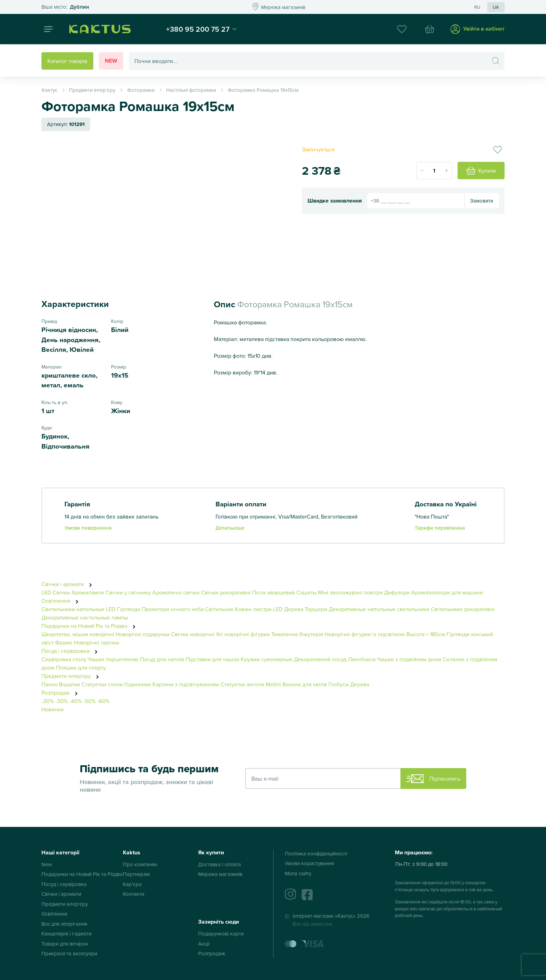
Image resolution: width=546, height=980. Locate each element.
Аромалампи (88, 592)
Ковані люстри (253, 609)
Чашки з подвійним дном (409, 659)
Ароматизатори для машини (447, 592)
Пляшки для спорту (81, 667)
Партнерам (136, 874)
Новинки (53, 709)
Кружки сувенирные (267, 659)
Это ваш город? (65, 7)
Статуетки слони (102, 684)
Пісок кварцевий (274, 592)
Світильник (219, 609)
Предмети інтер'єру (72, 676)
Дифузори (397, 592)
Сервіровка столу (64, 659)
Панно (49, 684)
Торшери (316, 609)
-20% (48, 701)
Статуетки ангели (242, 684)
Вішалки (69, 684)
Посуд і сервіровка (71, 651)
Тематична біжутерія (297, 634)
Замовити (482, 201)
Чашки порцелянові (113, 659)
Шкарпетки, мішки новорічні (78, 634)
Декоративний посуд (320, 659)
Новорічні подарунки (143, 634)
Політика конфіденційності (316, 853)
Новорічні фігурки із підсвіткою (365, 634)
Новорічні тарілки (96, 642)
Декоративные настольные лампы (85, 617)
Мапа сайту (298, 873)
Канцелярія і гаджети (67, 934)
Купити (481, 171)
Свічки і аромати (69, 584)
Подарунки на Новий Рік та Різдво (90, 626)
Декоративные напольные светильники (379, 609)
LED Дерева (288, 609)
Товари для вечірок (65, 944)
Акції (204, 944)
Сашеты (306, 592)
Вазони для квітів (305, 684)
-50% (89, 701)
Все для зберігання (64, 924)
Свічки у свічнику (128, 592)
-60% (103, 701)
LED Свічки (56, 592)
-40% (76, 701)
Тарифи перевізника (440, 528)
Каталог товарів (67, 61)
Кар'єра (132, 884)
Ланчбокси (362, 659)
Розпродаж (61, 693)
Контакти (134, 894)
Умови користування (309, 863)
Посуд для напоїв (162, 659)
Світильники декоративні (463, 609)
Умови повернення (88, 528)
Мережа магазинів (220, 874)
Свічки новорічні (193, 634)
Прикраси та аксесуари (69, 953)
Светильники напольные (73, 609)
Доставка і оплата (220, 864)
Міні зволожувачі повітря (350, 592)
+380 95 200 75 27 (201, 29)
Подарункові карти (221, 934)
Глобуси (338, 684)
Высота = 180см (426, 634)
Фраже (64, 642)
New (111, 61)
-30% (62, 701)
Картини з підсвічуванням (186, 684)
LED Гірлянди (123, 609)
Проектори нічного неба (173, 609)
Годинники (138, 684)
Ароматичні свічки (176, 592)
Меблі (273, 684)
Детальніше (230, 528)
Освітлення (62, 601)
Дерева (360, 684)
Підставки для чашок (212, 659)
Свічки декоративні (226, 592)
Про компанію (140, 864)
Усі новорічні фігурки (243, 634)
